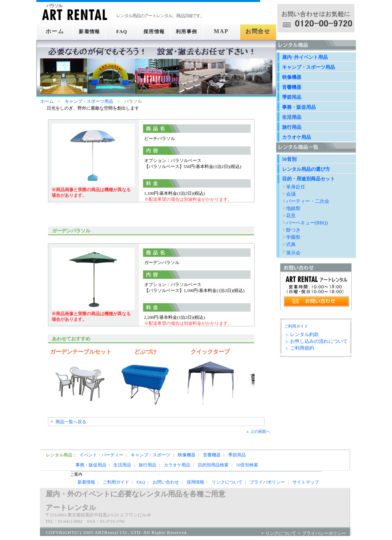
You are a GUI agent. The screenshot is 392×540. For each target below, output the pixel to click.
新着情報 (88, 32)
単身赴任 (296, 187)
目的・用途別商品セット (308, 179)
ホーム (54, 32)
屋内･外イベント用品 (305, 57)
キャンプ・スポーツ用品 (89, 101)
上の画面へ (260, 431)
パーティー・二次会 (308, 201)
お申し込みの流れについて (319, 341)
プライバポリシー (267, 482)
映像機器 (292, 77)
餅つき (293, 230)
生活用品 (292, 117)
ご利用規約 (302, 348)
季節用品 (292, 97)
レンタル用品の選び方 (306, 169)
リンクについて (227, 482)
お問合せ (259, 32)
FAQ (122, 32)
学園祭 (293, 237)
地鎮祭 (293, 208)
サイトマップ (306, 482)
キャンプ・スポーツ (150, 455)
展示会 (293, 253)
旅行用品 (292, 127)
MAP (224, 32)
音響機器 (292, 87)
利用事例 (190, 32)
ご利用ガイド (296, 326)
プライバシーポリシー (324, 533)
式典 (291, 244)
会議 (291, 194)
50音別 (289, 159)
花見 (291, 216)
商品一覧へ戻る (71, 422)
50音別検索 (247, 465)
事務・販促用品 (299, 107)
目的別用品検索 (213, 465)
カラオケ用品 (296, 137)
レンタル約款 (304, 334)
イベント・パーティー (101, 455)
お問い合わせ (166, 482)
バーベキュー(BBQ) (307, 223)
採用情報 (156, 32)
